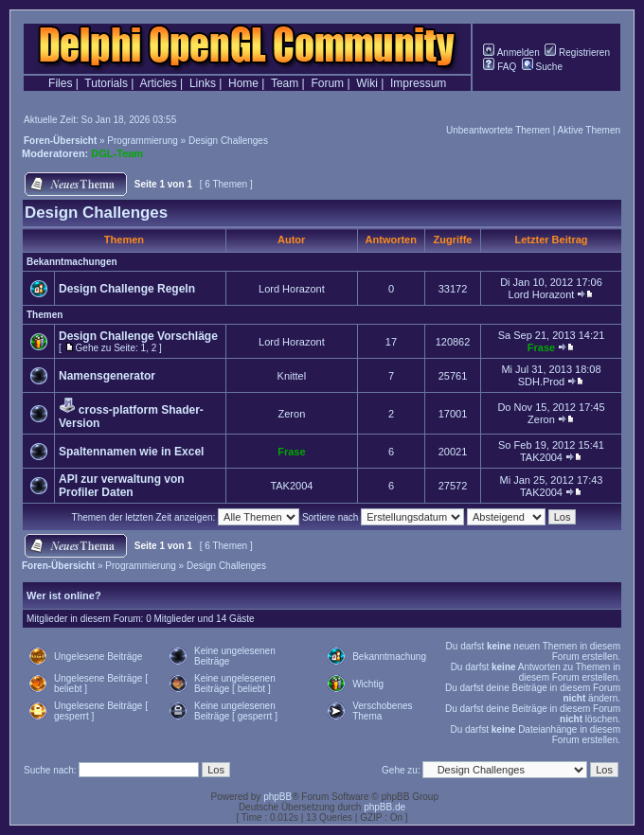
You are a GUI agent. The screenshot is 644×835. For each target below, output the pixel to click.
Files (60, 83)
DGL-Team (117, 153)
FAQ (500, 67)
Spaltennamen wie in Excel (131, 452)
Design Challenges (228, 141)
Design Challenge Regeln (127, 289)
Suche (542, 67)
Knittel (292, 376)
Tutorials (106, 83)
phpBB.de (385, 807)
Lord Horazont (292, 289)
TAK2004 (541, 457)
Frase (541, 347)
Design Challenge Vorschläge (138, 336)
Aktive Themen (589, 130)
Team (285, 83)
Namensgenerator (107, 376)
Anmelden (511, 53)
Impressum (418, 83)
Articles (158, 83)
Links (203, 83)
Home (243, 83)
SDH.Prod (542, 382)
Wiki (367, 83)
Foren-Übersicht (60, 141)
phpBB (277, 797)
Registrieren (577, 53)
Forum (327, 83)
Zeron (292, 414)
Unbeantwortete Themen (498, 130)
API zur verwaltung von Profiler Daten (122, 486)
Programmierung (142, 141)
